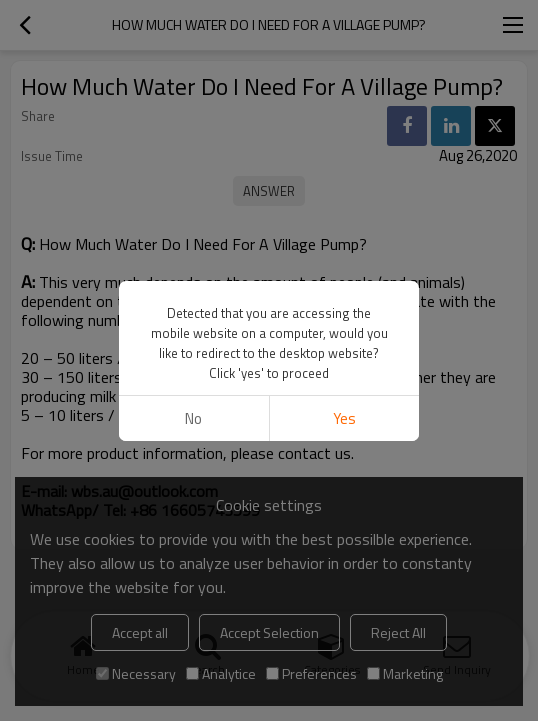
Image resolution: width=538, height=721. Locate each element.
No (193, 418)
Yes (344, 418)
